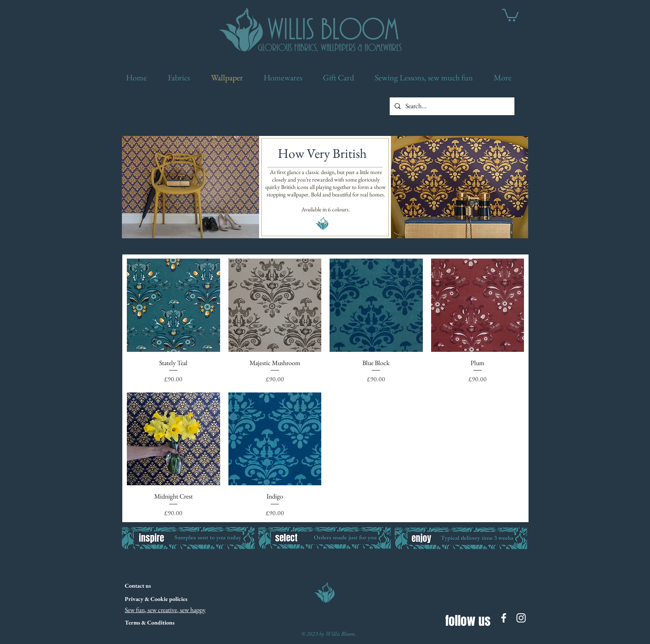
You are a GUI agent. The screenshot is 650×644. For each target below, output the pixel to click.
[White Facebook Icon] (504, 618)
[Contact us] (158, 586)
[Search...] (451, 106)
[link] (510, 15)
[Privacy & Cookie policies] (156, 599)
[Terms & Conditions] (150, 623)
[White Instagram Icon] (521, 618)
